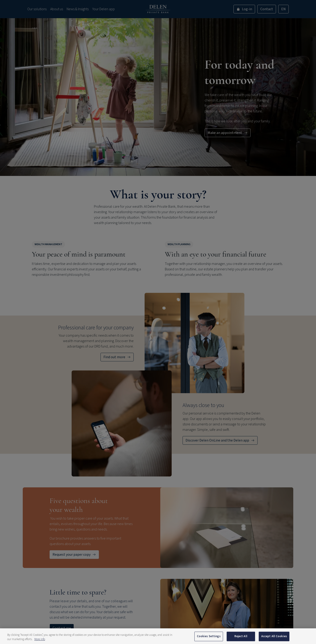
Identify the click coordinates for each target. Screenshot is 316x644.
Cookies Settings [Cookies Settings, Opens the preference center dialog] (209, 636)
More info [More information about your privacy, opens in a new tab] (40, 639)
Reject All (241, 636)
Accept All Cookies (274, 636)
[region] (158, 636)
